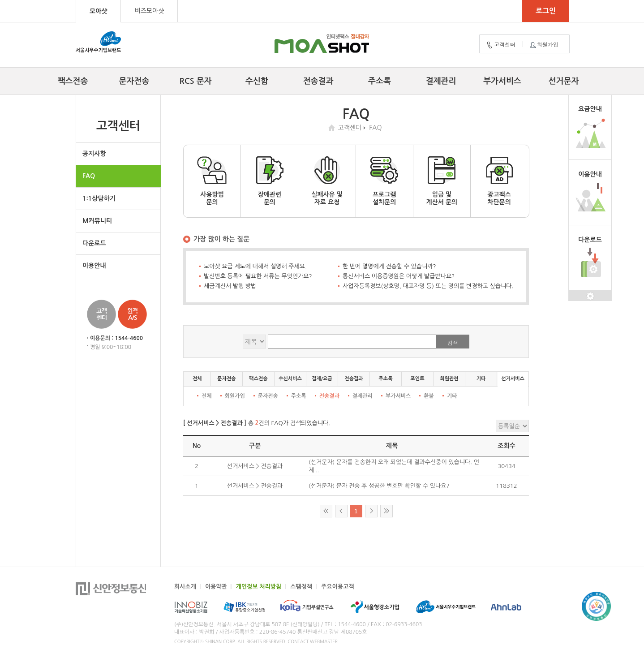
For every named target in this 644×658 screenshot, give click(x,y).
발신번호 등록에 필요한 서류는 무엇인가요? (258, 276)
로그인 (546, 11)
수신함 (257, 81)
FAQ (89, 176)
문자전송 (134, 81)
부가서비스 (502, 81)
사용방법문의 (212, 181)
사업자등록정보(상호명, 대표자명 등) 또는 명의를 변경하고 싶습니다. (428, 286)
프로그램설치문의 (384, 181)
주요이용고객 (337, 587)
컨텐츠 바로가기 (0, 0)
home (333, 128)
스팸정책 (301, 587)
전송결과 (318, 81)
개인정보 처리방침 (259, 587)
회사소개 (185, 587)
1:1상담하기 (99, 198)
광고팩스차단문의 (499, 181)
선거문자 (564, 81)
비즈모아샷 (149, 11)
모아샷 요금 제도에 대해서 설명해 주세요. (255, 266)
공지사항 (94, 154)
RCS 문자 (196, 81)
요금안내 (590, 109)
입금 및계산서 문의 (442, 181)
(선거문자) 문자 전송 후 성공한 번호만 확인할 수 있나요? (379, 486)
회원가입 (543, 45)
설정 (590, 296)
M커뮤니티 (97, 221)
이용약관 (216, 587)
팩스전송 (73, 81)
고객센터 (500, 45)
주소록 (380, 81)
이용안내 (94, 266)
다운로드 (94, 243)
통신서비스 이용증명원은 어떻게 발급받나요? (399, 276)
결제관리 (441, 81)
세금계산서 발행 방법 (230, 286)
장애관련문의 (270, 181)
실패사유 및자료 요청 (327, 181)
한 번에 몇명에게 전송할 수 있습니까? (389, 266)
